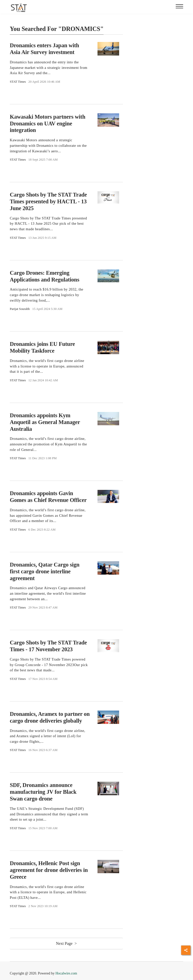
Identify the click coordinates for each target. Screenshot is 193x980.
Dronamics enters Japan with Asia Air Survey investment (44, 49)
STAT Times (18, 82)
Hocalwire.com (66, 973)
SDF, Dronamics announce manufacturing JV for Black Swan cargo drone (43, 792)
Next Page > (66, 943)
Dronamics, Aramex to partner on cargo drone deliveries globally (50, 717)
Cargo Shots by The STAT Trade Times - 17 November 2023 (48, 646)
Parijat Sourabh (20, 309)
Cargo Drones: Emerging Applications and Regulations (44, 276)
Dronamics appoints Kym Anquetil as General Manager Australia (45, 422)
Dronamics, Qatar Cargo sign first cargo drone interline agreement (45, 571)
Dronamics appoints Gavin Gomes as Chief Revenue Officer (48, 497)
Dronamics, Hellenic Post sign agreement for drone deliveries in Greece (49, 870)
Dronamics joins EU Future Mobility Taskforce (42, 347)
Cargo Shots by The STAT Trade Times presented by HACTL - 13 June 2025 (48, 201)
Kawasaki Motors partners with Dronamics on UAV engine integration (47, 124)
